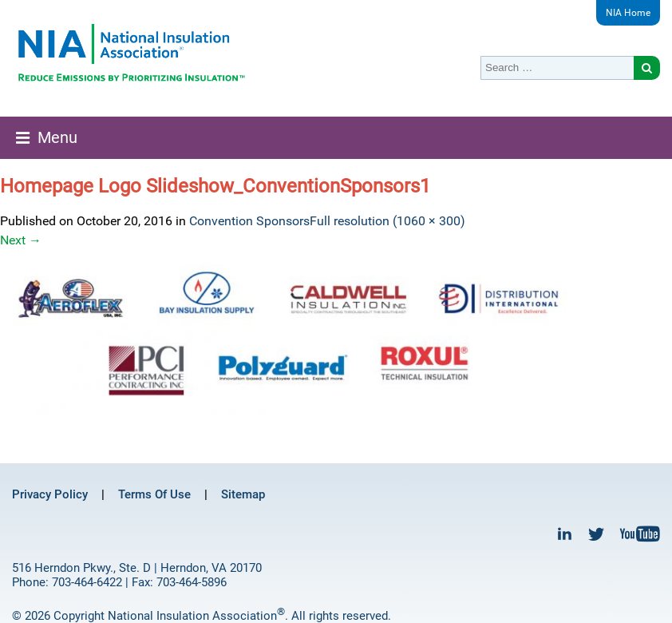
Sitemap (243, 494)
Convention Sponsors (249, 221)
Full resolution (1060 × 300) (387, 221)
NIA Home (628, 13)
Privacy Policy (50, 494)
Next (21, 240)
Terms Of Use (154, 494)
